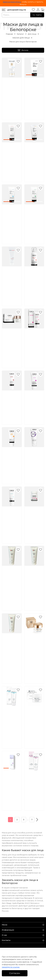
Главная (9, 34)
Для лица (32, 34)
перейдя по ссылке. (11, 967)
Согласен (15, 973)
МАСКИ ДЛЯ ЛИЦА (21, 38)
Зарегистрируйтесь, (12, 2)
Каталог (20, 34)
